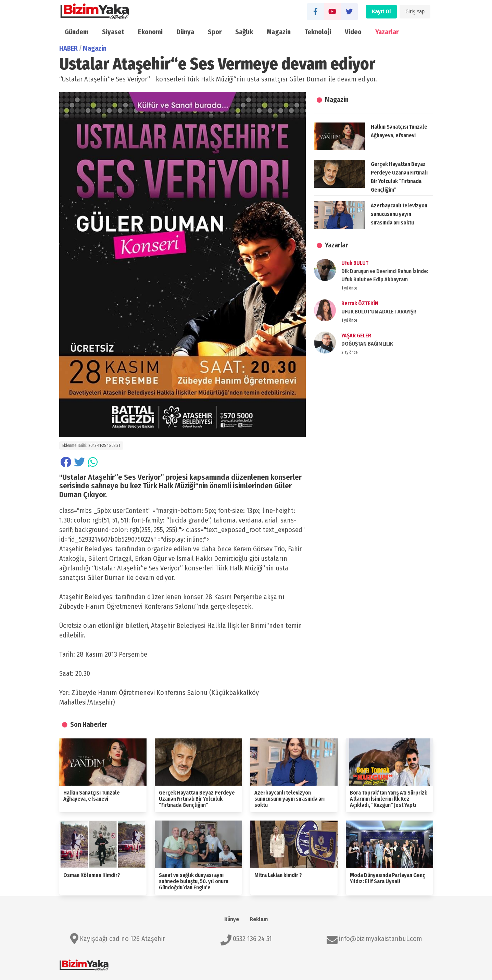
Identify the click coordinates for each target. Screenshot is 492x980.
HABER (68, 48)
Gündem (77, 32)
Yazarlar (387, 32)
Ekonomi (150, 32)
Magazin (279, 32)
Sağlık (244, 32)
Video (353, 32)
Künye (232, 919)
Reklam (259, 919)
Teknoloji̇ (318, 32)
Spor (215, 32)
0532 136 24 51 (252, 939)
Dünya (185, 32)
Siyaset (113, 32)
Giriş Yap (415, 11)
